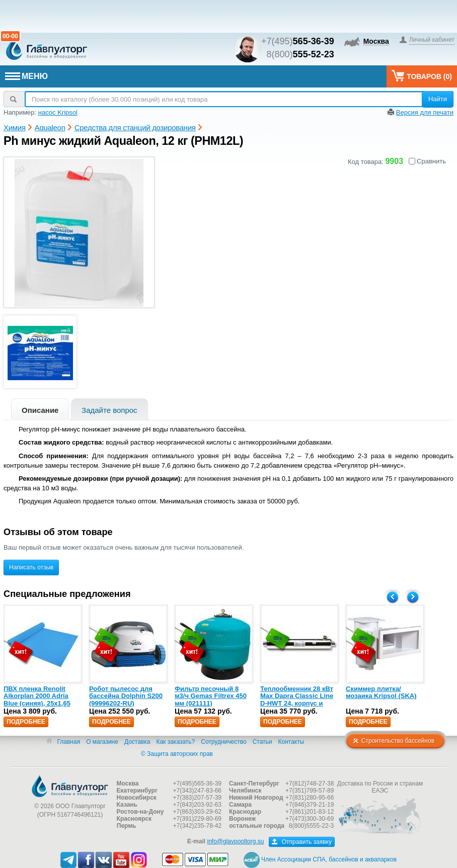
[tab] (40, 409)
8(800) (300, 54)
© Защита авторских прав (177, 754)
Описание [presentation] (40, 410)
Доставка (137, 742)
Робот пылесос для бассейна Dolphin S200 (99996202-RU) (126, 696)
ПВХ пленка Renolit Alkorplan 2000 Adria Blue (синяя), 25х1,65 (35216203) (37, 700)
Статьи (262, 742)
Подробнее (26, 722)
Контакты (291, 742)
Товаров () (422, 76)
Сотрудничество (223, 742)
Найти (438, 99)
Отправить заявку (302, 842)
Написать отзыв (31, 567)
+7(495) (298, 41)
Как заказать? (175, 742)
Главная (68, 742)
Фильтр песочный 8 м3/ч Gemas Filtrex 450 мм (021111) (211, 696)
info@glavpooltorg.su (235, 841)
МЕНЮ (26, 76)
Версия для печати (425, 112)
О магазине (102, 742)
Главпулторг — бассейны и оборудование (70, 786)
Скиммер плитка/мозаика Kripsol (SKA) (381, 692)
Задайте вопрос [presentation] (109, 410)
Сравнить (427, 161)
